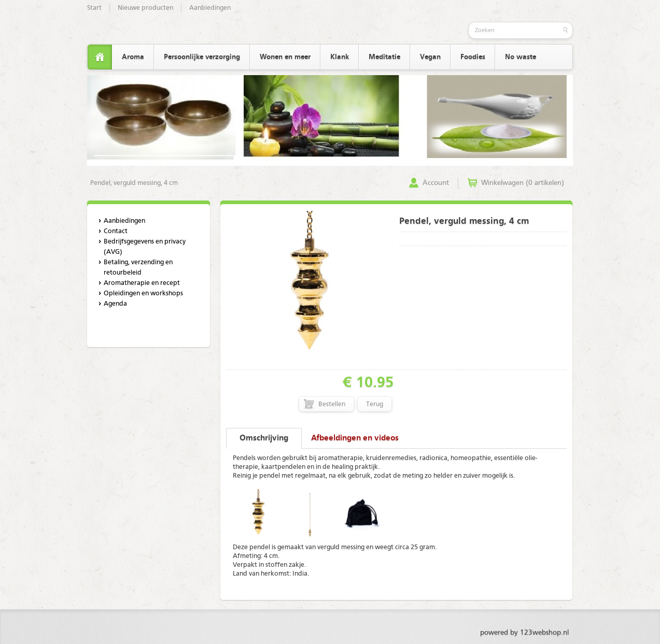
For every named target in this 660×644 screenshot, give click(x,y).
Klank (340, 57)
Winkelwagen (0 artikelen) (523, 183)
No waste (521, 57)
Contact (116, 231)
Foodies (473, 57)
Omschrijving (264, 438)
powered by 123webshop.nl (524, 633)
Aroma (133, 57)
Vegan (430, 57)
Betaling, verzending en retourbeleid (138, 268)
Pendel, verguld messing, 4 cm (134, 183)
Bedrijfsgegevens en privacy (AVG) (145, 247)
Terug (375, 404)
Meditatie (384, 57)
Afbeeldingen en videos (355, 438)
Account (436, 183)
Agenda (115, 304)
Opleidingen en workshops (143, 294)
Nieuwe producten (145, 8)
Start (94, 8)
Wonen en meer (285, 57)
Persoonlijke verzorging (202, 57)
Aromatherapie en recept (142, 283)
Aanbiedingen (210, 8)
